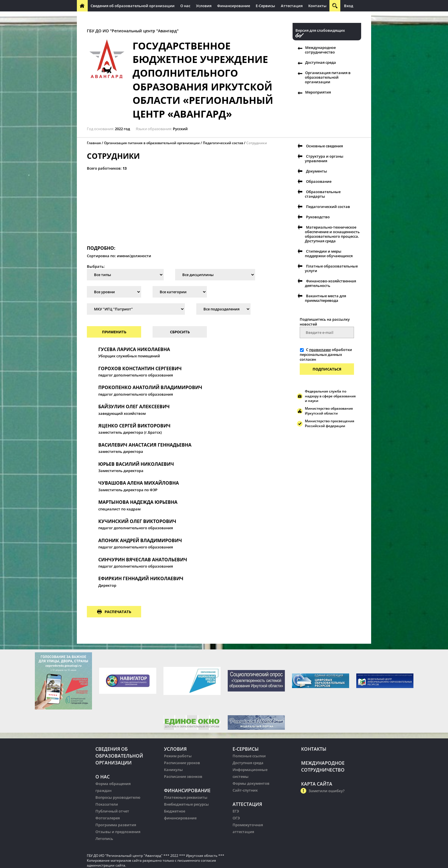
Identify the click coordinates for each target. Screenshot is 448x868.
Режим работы (178, 756)
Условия (204, 6)
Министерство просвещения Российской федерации (330, 423)
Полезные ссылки (249, 756)
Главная (94, 143)
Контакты (317, 6)
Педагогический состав (223, 143)
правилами (320, 350)
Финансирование (234, 6)
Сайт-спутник (245, 790)
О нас (185, 6)
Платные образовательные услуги (331, 268)
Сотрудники (257, 143)
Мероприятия (318, 92)
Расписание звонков (183, 776)
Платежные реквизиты (186, 797)
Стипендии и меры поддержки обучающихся (329, 253)
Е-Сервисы (265, 6)
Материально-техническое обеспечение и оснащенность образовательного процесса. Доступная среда (332, 234)
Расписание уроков (182, 763)
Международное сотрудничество (110, 17)
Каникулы (173, 770)
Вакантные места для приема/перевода (325, 298)
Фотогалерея (108, 818)
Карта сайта (317, 784)
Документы (317, 171)
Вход (349, 6)
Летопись (104, 839)
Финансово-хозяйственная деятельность (330, 283)
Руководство (318, 217)
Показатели (107, 804)
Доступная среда (321, 62)
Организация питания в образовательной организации (328, 77)
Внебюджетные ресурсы (186, 804)
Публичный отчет (112, 811)
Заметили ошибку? (327, 791)
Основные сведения (324, 146)
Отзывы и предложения (118, 832)
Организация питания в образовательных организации (200, 17)
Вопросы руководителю (118, 797)
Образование (319, 181)
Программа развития (116, 825)
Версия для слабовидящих (320, 30)
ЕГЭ (236, 811)
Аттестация (292, 6)
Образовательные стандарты (323, 194)
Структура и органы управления (324, 158)
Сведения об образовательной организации (133, 6)
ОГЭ (236, 818)
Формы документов (251, 783)
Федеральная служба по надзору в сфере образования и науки (330, 396)
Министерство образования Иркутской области (329, 411)
